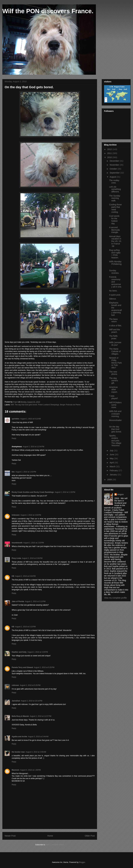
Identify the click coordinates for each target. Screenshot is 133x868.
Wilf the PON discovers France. (48, 11)
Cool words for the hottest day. (114, 220)
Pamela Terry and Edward (22, 667)
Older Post (90, 836)
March (113, 467)
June (112, 455)
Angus (121, 494)
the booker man (18, 752)
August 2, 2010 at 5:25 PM (30, 685)
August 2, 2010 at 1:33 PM (65, 492)
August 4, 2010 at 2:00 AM (36, 752)
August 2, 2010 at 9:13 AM (31, 419)
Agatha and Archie (19, 737)
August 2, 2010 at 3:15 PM (25, 627)
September (115, 173)
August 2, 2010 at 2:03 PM (31, 515)
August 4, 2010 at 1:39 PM (30, 770)
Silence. (113, 299)
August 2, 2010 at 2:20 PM (33, 543)
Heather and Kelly (19, 652)
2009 (110, 480)
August (113, 177)
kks (13, 472)
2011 (110, 153)
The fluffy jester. (113, 337)
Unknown (16, 515)
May (112, 458)
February (114, 470)
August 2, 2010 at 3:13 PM (35, 601)
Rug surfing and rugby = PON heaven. (115, 254)
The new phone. (113, 373)
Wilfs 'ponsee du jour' (115, 344)
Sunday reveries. (114, 272)
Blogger (82, 862)
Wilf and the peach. (115, 331)
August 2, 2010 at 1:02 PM (26, 472)
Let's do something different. (115, 189)
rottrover (15, 685)
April (112, 463)
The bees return (113, 320)
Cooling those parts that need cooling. (115, 208)
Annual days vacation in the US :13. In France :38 (115, 241)
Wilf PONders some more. (115, 405)
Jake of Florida (18, 601)
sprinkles (16, 419)
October (114, 169)
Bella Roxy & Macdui (20, 716)
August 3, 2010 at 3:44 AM (38, 737)
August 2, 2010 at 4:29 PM (38, 652)
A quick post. (115, 295)
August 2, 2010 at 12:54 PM (33, 447)
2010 (110, 157)
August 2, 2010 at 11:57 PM (41, 716)
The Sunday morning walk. (115, 198)
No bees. (113, 291)
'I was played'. (114, 397)
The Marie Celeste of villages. (115, 351)
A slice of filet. (115, 326)
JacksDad (16, 701)
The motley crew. (114, 182)
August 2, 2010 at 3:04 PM (32, 558)
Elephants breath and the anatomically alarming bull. (115, 309)
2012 (110, 149)
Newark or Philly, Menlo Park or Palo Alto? (115, 363)
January (114, 475)
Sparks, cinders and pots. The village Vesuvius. (115, 441)
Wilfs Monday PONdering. (115, 264)
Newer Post (10, 836)
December (115, 161)
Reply (14, 438)
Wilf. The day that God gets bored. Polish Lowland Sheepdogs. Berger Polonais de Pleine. (46, 405)
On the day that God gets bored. (115, 429)
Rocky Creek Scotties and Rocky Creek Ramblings (33, 492)
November (115, 165)
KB (13, 576)
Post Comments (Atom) (55, 845)
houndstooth (17, 543)
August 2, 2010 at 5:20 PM (44, 667)
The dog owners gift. (114, 381)
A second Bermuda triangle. (114, 230)
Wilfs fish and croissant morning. (115, 414)
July (112, 451)
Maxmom (15, 770)
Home (50, 836)
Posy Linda (16, 558)
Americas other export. (113, 390)
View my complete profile (115, 598)
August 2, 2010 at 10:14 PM (31, 701)
